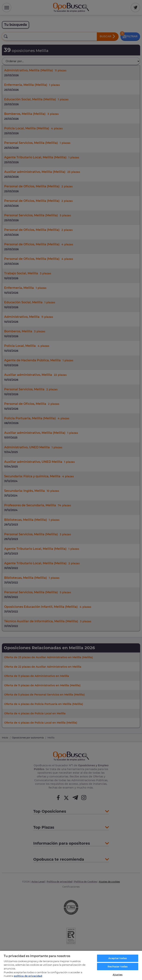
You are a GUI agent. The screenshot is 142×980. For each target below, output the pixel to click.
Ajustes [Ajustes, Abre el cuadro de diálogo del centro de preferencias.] (118, 975)
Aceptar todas (118, 958)
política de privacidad (28, 976)
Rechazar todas (118, 966)
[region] (71, 965)
